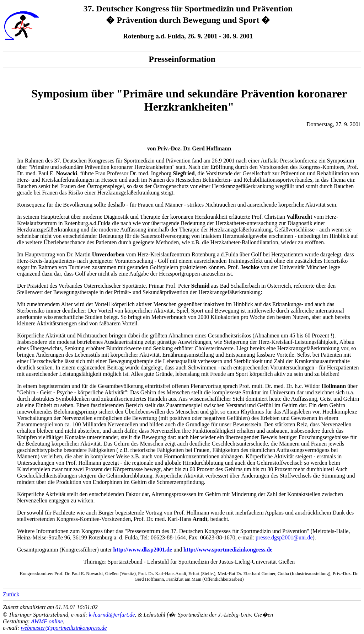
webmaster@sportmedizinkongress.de (64, 628)
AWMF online (47, 621)
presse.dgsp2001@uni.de (284, 537)
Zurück (11, 594)
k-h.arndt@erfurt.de (112, 615)
